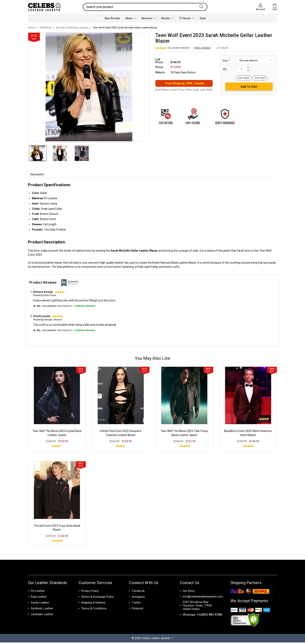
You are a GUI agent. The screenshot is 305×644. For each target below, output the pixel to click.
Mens (131, 18)
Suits (203, 18)
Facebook (138, 592)
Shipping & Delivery (93, 604)
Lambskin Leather (42, 616)
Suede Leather (40, 604)
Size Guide (244, 78)
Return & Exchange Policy (98, 598)
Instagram (138, 598)
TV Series (187, 18)
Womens (149, 18)
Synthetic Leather (42, 610)
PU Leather (38, 592)
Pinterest (138, 610)
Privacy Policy (90, 592)
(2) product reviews (179, 48)
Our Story (189, 592)
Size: (226, 60)
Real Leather (39, 598)
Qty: (225, 69)
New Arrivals (112, 18)
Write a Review (202, 48)
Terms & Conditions (94, 610)
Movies (167, 18)
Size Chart (260, 78)
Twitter (136, 604)
